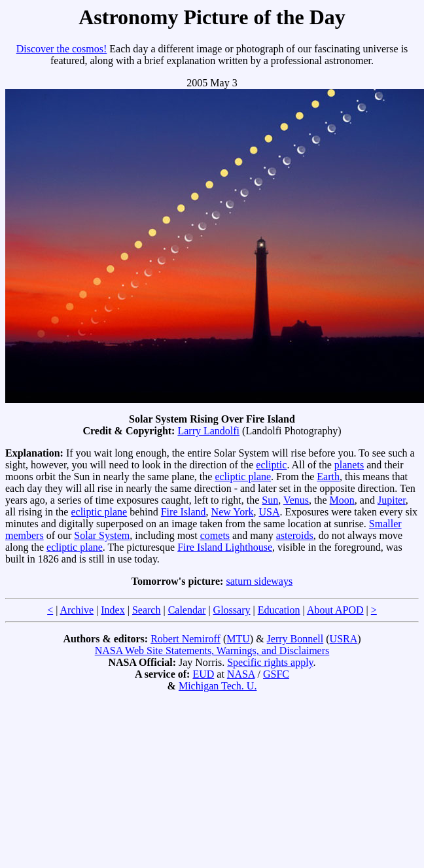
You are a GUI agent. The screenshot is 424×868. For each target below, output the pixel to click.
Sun (270, 500)
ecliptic (271, 465)
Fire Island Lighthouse (225, 547)
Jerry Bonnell (295, 639)
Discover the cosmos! (62, 49)
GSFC (276, 674)
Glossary (232, 610)
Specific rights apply (270, 662)
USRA (344, 639)
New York (233, 512)
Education (279, 610)
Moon (342, 500)
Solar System (102, 535)
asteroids (295, 535)
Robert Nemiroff (185, 639)
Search (147, 610)
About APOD (335, 610)
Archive (77, 610)
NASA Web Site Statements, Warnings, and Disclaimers (212, 651)
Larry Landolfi (208, 431)
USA (270, 512)
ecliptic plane (243, 477)
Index (113, 610)
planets (349, 465)
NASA (241, 674)
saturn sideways (259, 581)
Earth (328, 477)
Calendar (187, 610)
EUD (203, 674)
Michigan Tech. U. (218, 686)
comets (215, 535)
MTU (238, 639)
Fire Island (184, 512)
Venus (296, 500)
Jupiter (392, 500)
